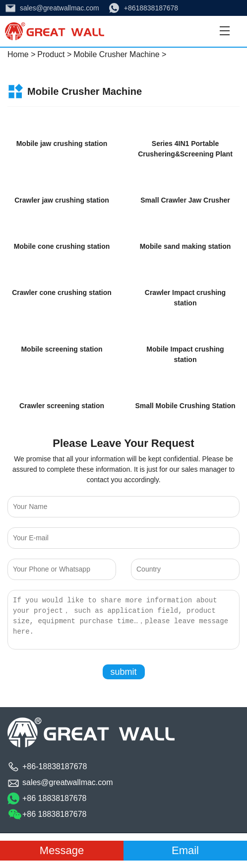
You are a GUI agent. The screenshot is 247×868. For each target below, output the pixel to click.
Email (185, 850)
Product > (54, 54)
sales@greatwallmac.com (60, 8)
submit (123, 672)
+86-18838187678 (55, 766)
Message (62, 850)
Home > (21, 54)
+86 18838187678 (54, 798)
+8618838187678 (151, 8)
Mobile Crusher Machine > (120, 54)
